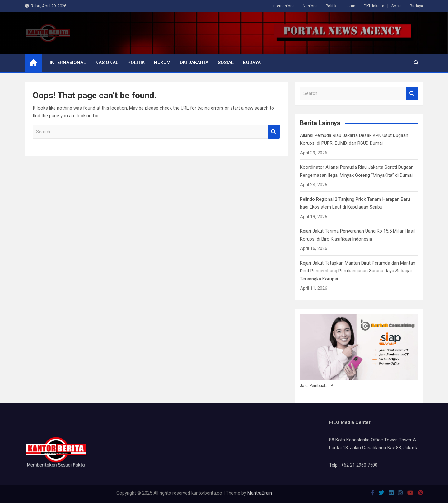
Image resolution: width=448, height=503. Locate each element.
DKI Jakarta (374, 6)
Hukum (350, 6)
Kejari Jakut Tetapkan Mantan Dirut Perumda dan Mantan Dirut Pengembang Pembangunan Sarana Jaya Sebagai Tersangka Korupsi (358, 271)
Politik (331, 6)
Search (274, 132)
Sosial (397, 6)
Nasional (311, 6)
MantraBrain (260, 493)
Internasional (284, 6)
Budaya (416, 6)
